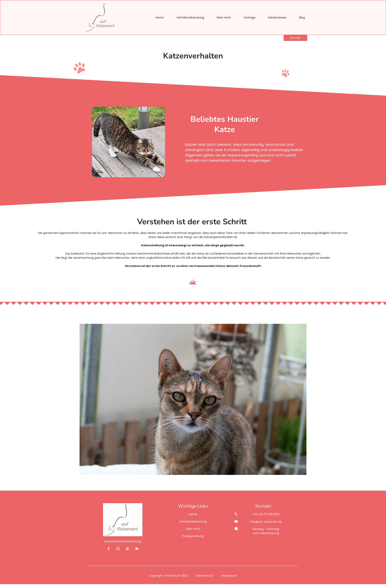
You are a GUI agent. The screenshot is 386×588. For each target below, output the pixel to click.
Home (160, 18)
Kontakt (295, 38)
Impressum (229, 575)
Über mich (224, 18)
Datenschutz (205, 575)
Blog (302, 18)
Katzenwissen (277, 18)
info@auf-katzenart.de (266, 522)
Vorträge (249, 18)
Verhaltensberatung (190, 18)
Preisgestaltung (193, 536)
